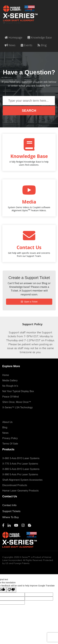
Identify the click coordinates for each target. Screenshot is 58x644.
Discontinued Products (15, 485)
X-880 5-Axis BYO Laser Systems (21, 469)
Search (29, 111)
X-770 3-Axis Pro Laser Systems (20, 464)
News (10, 45)
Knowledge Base (40, 37)
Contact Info (9, 505)
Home (6, 375)
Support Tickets (11, 511)
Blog (42, 45)
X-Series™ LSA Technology (17, 407)
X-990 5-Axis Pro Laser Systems (20, 474)
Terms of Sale (10, 444)
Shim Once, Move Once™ (17, 402)
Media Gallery (10, 380)
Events (27, 45)
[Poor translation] (11, 590)
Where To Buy (11, 517)
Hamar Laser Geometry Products (20, 491)
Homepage (13, 37)
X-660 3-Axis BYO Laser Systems (21, 458)
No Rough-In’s (10, 386)
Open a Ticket (30, 302)
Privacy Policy (10, 438)
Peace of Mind (11, 397)
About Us (7, 422)
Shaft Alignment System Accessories (22, 480)
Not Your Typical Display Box (18, 391)
